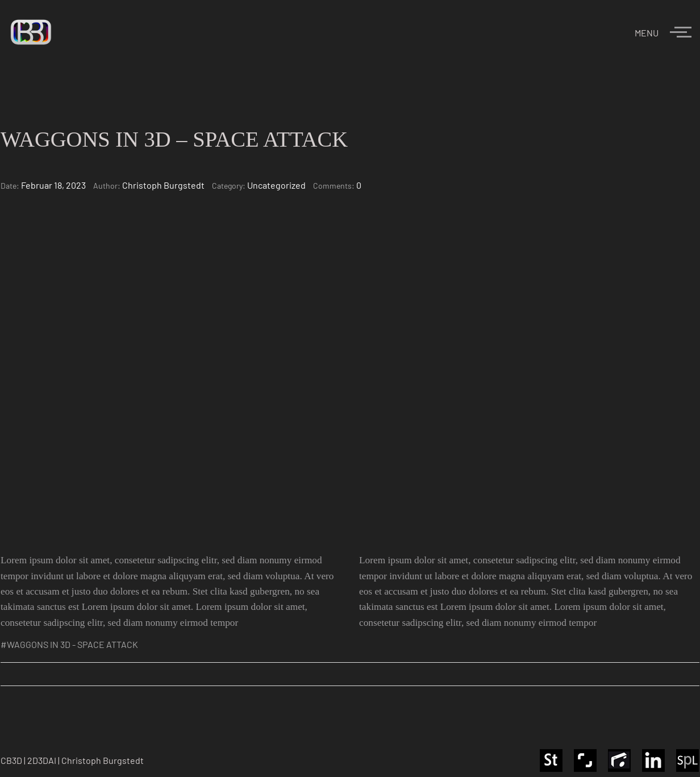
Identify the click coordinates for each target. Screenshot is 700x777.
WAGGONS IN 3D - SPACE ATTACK (72, 644)
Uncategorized (276, 185)
